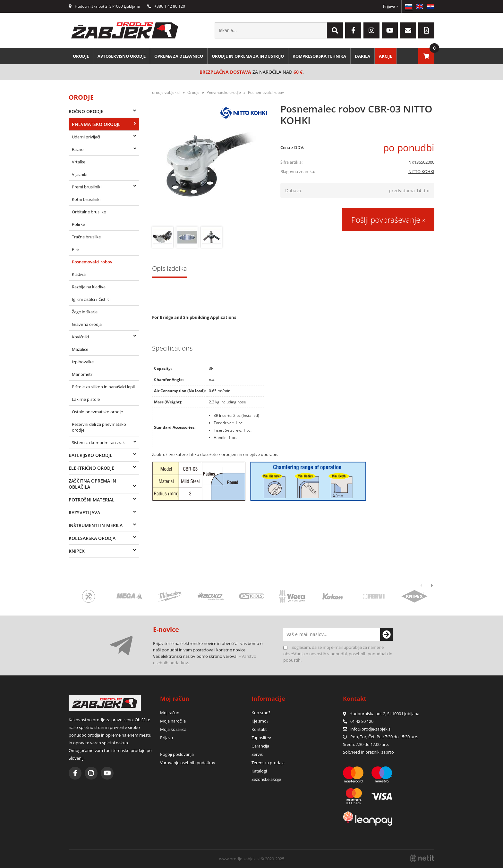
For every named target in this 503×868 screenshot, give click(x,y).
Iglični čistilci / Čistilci (91, 299)
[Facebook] (353, 30)
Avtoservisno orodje (122, 56)
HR (431, 6)
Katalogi (259, 771)
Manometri (83, 374)
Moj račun (170, 713)
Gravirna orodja (87, 324)
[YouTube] (390, 30)
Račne (78, 149)
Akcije (386, 56)
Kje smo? (260, 721)
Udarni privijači (86, 137)
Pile (75, 249)
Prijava (391, 6)
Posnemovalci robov (92, 262)
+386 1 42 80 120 (166, 6)
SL (409, 6)
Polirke (78, 224)
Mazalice (80, 349)
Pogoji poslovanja (177, 754)
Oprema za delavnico (179, 56)
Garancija (260, 746)
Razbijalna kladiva (89, 287)
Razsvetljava (84, 513)
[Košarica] (426, 56)
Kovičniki (80, 337)
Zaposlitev (261, 738)
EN (420, 6)
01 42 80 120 (358, 721)
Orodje (81, 56)
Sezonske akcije (266, 779)
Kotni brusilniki (86, 199)
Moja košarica (173, 729)
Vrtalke (79, 162)
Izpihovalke (83, 362)
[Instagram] (371, 30)
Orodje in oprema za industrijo (248, 56)
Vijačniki (80, 174)
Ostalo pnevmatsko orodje (97, 412)
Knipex (77, 551)
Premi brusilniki (87, 187)
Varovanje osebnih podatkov (188, 763)
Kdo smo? (261, 713)
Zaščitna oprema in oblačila (92, 484)
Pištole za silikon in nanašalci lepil (103, 387)
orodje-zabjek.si (166, 92)
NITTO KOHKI (421, 171)
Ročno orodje (86, 111)
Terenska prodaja (268, 763)
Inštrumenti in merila (96, 525)
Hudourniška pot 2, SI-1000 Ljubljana (104, 6)
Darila (363, 56)
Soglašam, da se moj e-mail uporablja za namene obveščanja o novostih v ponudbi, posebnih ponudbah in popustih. (338, 654)
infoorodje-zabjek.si (371, 729)
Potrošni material (92, 500)
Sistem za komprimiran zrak (98, 442)
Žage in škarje (85, 312)
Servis (257, 754)
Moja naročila (173, 721)
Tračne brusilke (86, 237)
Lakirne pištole (86, 399)
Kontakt (259, 729)
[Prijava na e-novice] (387, 634)
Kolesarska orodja (92, 538)
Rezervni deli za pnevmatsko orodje (99, 427)
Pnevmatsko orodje (96, 124)
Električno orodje (91, 468)
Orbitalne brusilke (89, 212)
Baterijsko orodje (90, 455)
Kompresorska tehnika (320, 56)
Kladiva (79, 274)
